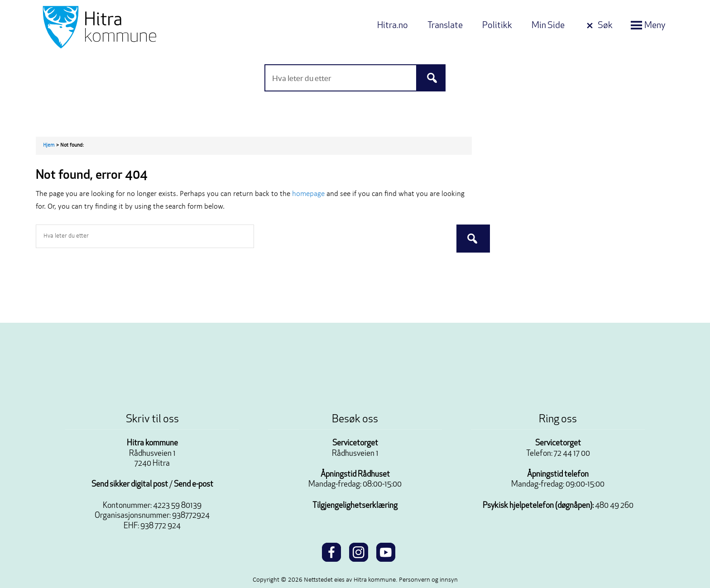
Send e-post (194, 485)
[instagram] (359, 551)
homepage (308, 194)
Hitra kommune (152, 443)
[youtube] (386, 551)
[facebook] (331, 551)
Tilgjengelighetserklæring (355, 506)
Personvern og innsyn (428, 580)
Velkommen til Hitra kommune (131, 27)
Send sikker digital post (130, 485)
